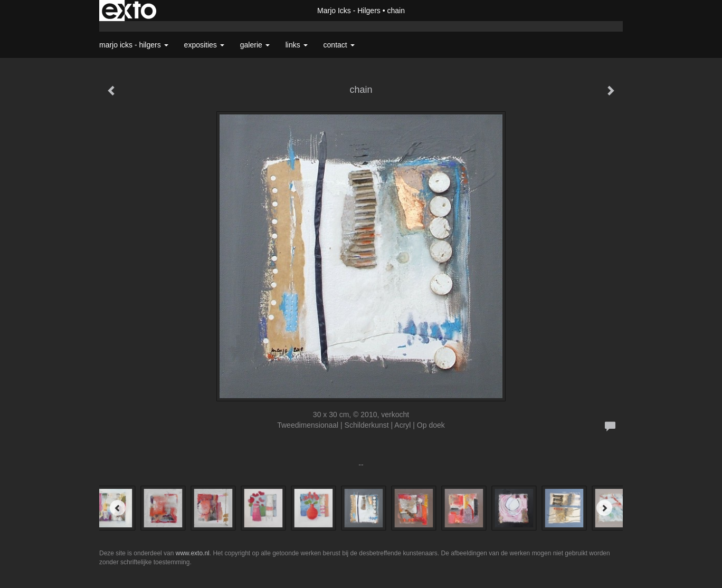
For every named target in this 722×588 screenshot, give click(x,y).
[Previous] (118, 508)
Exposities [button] (204, 45)
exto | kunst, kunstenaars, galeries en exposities (129, 11)
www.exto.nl (193, 553)
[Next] (604, 508)
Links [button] (297, 45)
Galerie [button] (255, 45)
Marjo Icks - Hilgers (349, 11)
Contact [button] (339, 45)
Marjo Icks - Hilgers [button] (134, 45)
